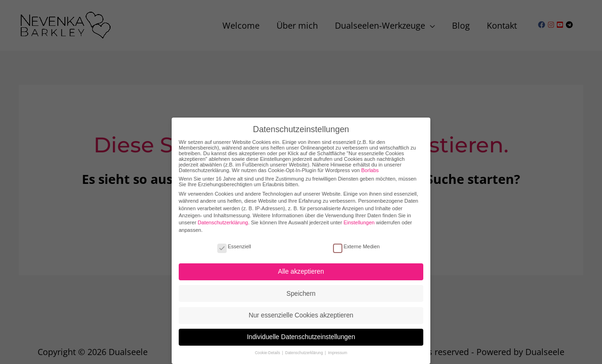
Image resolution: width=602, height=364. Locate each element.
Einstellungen (359, 217)
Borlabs (370, 164)
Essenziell (234, 240)
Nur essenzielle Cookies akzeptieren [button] (301, 309)
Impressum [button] (337, 347)
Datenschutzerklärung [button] (305, 347)
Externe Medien (356, 240)
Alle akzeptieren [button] (301, 266)
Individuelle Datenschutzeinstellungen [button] (301, 331)
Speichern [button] (301, 288)
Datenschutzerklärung (223, 217)
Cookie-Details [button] (268, 347)
